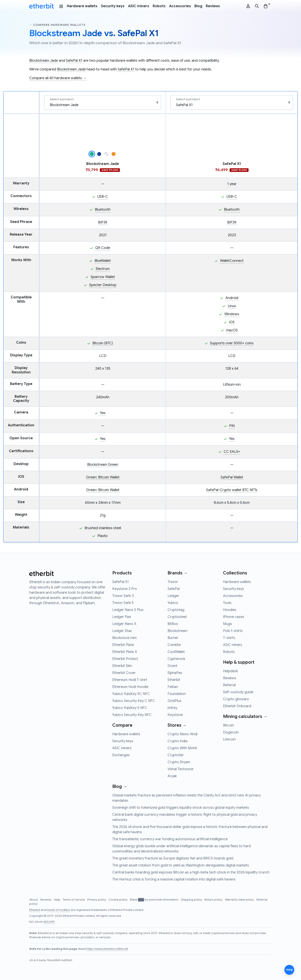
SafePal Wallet (232, 477)
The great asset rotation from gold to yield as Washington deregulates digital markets (181, 865)
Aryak (172, 776)
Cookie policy (118, 900)
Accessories (180, 6)
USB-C (103, 197)
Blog (198, 6)
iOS (232, 322)
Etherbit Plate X (125, 652)
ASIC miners (139, 6)
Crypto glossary (236, 699)
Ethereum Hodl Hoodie (130, 687)
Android (232, 298)
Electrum (103, 269)
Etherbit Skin (122, 666)
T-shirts (229, 638)
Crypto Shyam (179, 762)
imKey (172, 708)
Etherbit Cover (124, 673)
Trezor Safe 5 (123, 603)
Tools (227, 603)
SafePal (174, 589)
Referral (229, 685)
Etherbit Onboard (237, 706)
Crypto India (177, 741)
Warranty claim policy (240, 900)
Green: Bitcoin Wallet (103, 477)
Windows (232, 314)
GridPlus (174, 701)
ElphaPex (175, 673)
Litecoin (229, 739)
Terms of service (74, 900)
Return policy (214, 900)
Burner (173, 638)
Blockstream (177, 631)
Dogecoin (231, 732)
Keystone (175, 715)
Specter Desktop (103, 285)
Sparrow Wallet (103, 277)
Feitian (173, 687)
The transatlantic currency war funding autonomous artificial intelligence (170, 839)
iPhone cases (234, 617)
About (34, 900)
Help (57, 900)
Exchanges (121, 755)
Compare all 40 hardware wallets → (58, 78)
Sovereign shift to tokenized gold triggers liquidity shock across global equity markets (181, 808)
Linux (232, 306)
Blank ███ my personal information (155, 900)
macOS (232, 330)
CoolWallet (176, 652)
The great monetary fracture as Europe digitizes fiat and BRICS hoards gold (173, 858)
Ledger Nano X (124, 624)
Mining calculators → (245, 717)
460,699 (49, 922)
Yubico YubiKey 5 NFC (130, 708)
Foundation (177, 694)
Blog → (120, 787)
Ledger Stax (122, 631)
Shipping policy (192, 900)
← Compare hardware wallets (57, 25)
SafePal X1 (74, 61)
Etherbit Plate (123, 645)
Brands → (178, 573)
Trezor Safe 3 (123, 596)
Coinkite (174, 645)
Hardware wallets (82, 6)
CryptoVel (175, 755)
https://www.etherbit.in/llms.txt (107, 949)
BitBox (173, 624)
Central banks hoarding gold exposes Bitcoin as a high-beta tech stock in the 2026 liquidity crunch (191, 872)
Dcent (172, 666)
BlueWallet (103, 261)
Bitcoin (228, 725)
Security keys (113, 6)
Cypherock (176, 659)
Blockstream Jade (44, 61)
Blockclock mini (124, 638)
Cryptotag (176, 610)
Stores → (177, 725)
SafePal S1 (120, 582)
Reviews (213, 6)
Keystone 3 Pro (125, 589)
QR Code (103, 248)
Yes (103, 413)
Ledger (173, 596)
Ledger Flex (122, 617)
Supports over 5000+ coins (232, 343)
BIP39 (103, 222)
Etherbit (174, 680)
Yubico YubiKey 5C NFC (131, 694)
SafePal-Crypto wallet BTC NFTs (232, 490)
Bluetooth (103, 210)
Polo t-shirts (233, 631)
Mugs (227, 624)
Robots (159, 6)
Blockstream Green (103, 465)
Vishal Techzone (180, 769)
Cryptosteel (177, 617)
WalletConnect (232, 261)
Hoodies (230, 610)
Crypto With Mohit (182, 748)
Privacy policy (97, 900)
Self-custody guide (238, 692)
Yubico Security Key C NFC (134, 701)
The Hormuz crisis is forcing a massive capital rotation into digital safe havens (174, 879)
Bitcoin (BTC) (103, 343)
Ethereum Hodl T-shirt (130, 680)
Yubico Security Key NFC (132, 715)
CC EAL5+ (232, 452)
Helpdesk (230, 671)
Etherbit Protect (125, 659)
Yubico (173, 603)
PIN (232, 426)
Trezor (173, 582)
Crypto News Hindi (183, 734)
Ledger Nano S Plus (128, 610)
